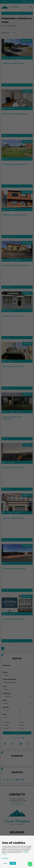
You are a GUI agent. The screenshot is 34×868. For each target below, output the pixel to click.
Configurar (5, 858)
